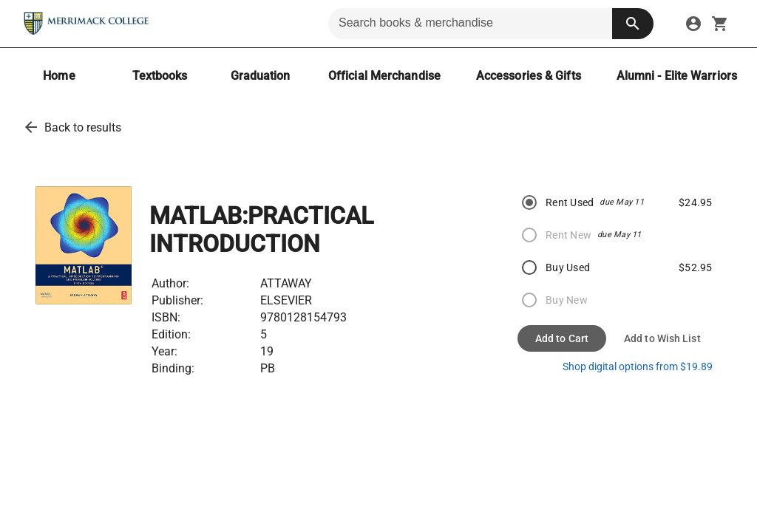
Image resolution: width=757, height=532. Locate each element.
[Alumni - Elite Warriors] (677, 76)
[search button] (633, 24)
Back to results (83, 127)
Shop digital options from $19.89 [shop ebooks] (638, 366)
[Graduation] (260, 76)
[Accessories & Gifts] (529, 76)
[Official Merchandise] (384, 76)
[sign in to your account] (693, 24)
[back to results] (31, 127)
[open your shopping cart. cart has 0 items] (720, 24)
